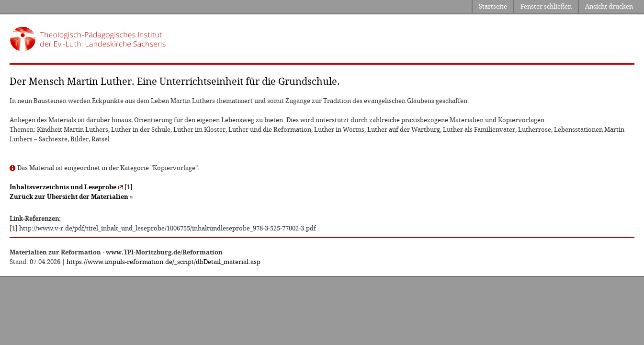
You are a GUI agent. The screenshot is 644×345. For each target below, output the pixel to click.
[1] (71, 187)
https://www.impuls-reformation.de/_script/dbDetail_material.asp (164, 262)
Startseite (493, 6)
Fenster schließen (546, 6)
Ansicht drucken (609, 6)
